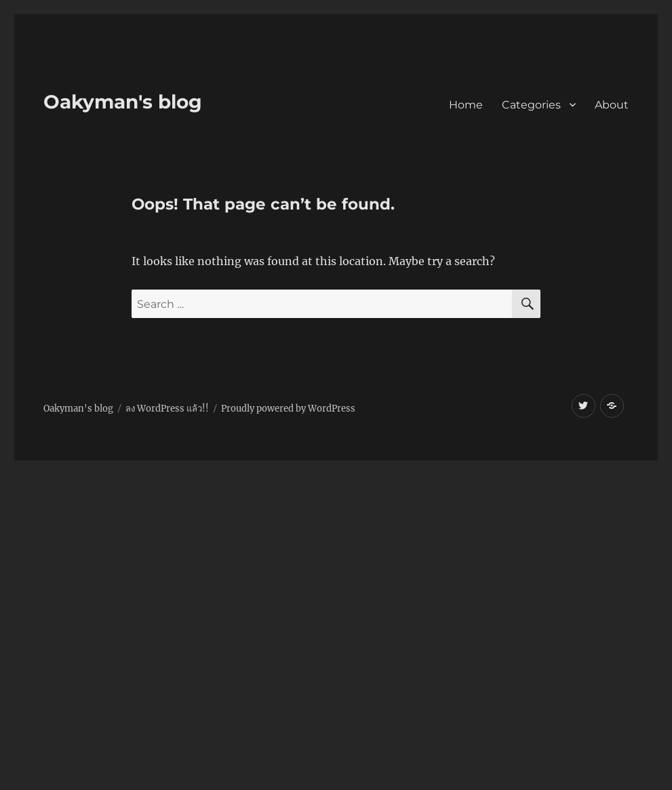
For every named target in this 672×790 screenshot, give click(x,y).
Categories (531, 105)
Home (466, 105)
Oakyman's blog (123, 102)
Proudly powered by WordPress (288, 409)
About (612, 105)
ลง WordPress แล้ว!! (167, 409)
